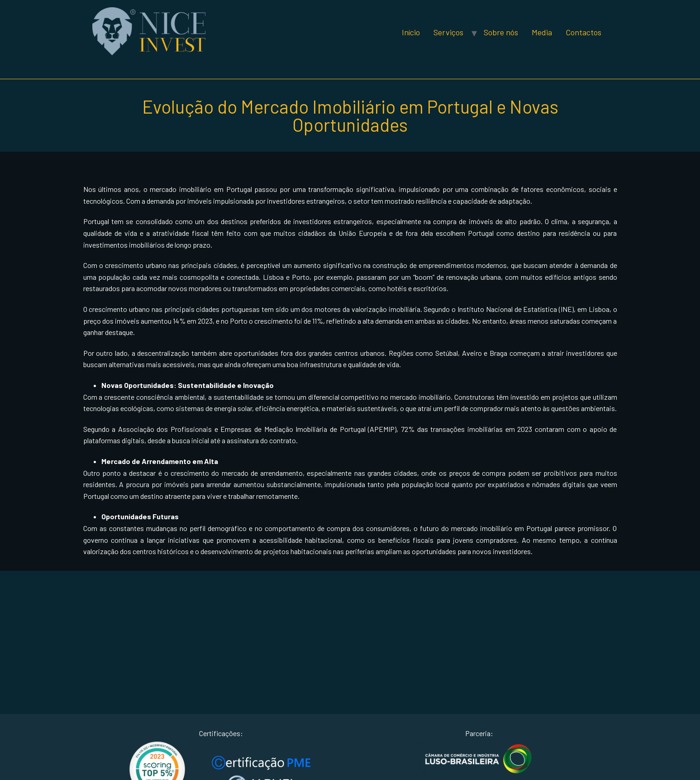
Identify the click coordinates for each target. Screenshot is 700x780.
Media (542, 32)
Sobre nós (501, 32)
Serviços (448, 32)
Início (411, 32)
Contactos (583, 32)
